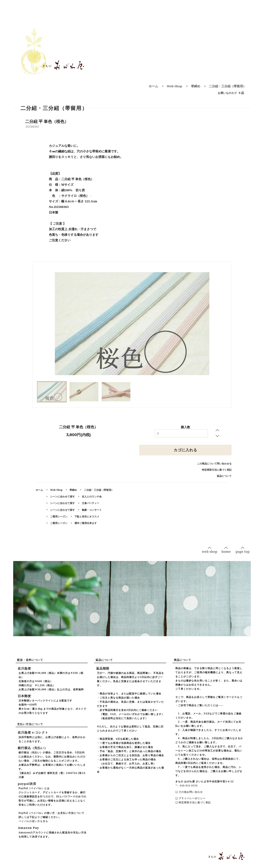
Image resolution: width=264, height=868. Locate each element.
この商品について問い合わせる (214, 464)
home (226, 552)
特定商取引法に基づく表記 (217, 470)
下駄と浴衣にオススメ (87, 516)
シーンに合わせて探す (62, 496)
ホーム (153, 86)
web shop (210, 552)
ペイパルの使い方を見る (33, 821)
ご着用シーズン (59, 516)
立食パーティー (91, 503)
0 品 (230, 93)
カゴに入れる (185, 450)
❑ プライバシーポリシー (190, 798)
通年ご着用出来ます (86, 523)
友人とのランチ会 (92, 496)
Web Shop (174, 86)
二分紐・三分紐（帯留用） (227, 86)
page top (243, 552)
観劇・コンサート (92, 510)
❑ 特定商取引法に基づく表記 (193, 802)
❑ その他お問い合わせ (189, 792)
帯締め (196, 86)
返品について (224, 476)
